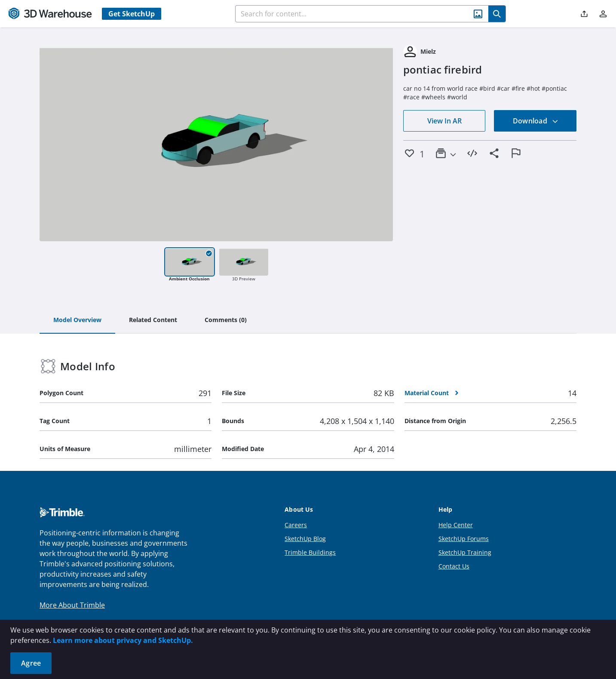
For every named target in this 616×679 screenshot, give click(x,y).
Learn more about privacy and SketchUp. (123, 640)
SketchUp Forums (464, 539)
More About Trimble (72, 605)
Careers (296, 525)
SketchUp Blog (305, 539)
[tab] (77, 320)
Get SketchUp (132, 14)
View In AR (444, 121)
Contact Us (454, 566)
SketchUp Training (465, 552)
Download (536, 121)
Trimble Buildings (310, 552)
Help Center (456, 525)
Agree (31, 663)
